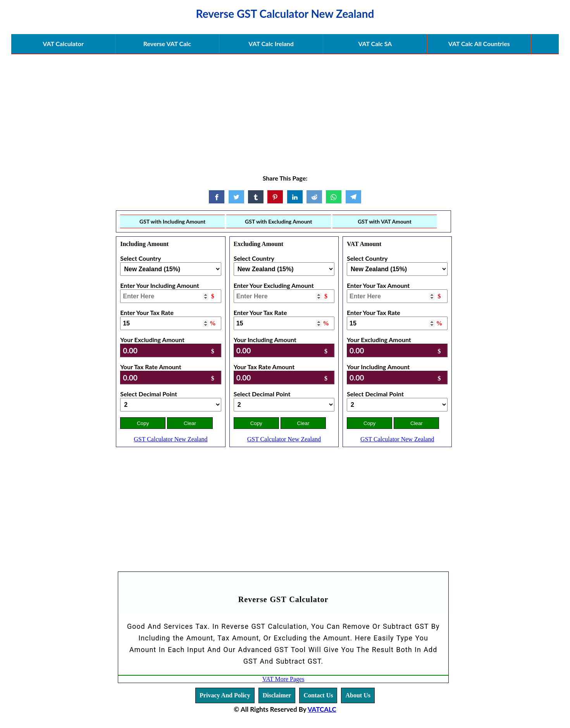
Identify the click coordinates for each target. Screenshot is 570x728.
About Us (358, 695)
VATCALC (322, 709)
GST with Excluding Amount (279, 221)
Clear (190, 423)
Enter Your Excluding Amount (274, 285)
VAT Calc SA (375, 44)
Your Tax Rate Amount (151, 367)
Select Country (140, 258)
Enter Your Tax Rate (147, 312)
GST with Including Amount (172, 221)
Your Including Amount (265, 340)
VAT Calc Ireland (271, 44)
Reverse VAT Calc (167, 44)
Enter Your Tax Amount (378, 285)
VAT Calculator (63, 44)
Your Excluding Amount (152, 340)
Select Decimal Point (149, 394)
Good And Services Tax (167, 626)
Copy (143, 423)
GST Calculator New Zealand (170, 439)
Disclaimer (277, 695)
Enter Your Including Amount (159, 285)
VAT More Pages (283, 679)
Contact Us (318, 695)
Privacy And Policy (225, 695)
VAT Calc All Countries (479, 44)
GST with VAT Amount (385, 221)
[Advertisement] (285, 109)
